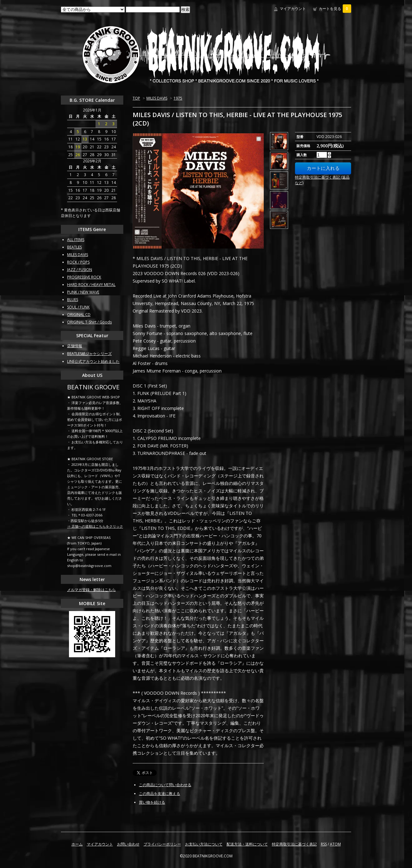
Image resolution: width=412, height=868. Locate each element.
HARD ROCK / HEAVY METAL (91, 285)
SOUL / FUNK (78, 307)
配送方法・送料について (247, 844)
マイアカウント (293, 9)
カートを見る (335, 9)
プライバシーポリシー (162, 844)
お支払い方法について (204, 844)
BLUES (73, 300)
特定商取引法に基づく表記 (294, 844)
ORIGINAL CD (79, 315)
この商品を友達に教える (159, 794)
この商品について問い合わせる (165, 785)
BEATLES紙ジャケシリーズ (89, 354)
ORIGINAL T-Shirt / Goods (89, 322)
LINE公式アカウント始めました (93, 361)
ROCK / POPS (78, 262)
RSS (324, 844)
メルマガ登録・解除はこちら (91, 590)
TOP (136, 98)
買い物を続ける (152, 802)
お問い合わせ (128, 844)
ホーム (77, 844)
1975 (178, 98)
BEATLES (74, 247)
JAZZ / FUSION (80, 270)
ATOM (335, 844)
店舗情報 (75, 346)
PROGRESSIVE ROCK (84, 277)
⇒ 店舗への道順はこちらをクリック (95, 526)
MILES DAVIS (157, 98)
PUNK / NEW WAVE (83, 292)
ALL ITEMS (76, 240)
